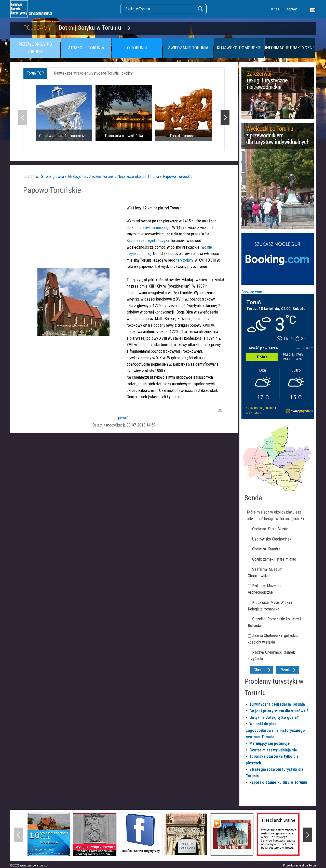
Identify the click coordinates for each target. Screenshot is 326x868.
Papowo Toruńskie (178, 176)
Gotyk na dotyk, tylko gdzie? (274, 717)
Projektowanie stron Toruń (300, 865)
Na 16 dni (253, 413)
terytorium (185, 260)
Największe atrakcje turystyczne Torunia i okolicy (93, 73)
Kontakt (292, 9)
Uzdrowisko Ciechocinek (272, 539)
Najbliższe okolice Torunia (138, 176)
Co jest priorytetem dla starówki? (279, 711)
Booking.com (252, 292)
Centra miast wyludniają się (273, 750)
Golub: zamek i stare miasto (274, 559)
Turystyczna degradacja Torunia (277, 704)
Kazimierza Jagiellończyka (148, 241)
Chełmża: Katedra (266, 549)
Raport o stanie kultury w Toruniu (278, 782)
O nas (275, 9)
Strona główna (52, 176)
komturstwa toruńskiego (151, 228)
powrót (124, 418)
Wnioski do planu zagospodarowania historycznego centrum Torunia (275, 730)
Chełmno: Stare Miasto (270, 529)
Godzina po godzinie (260, 408)
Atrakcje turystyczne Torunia (91, 176)
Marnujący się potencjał (270, 743)
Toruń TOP (35, 73)
